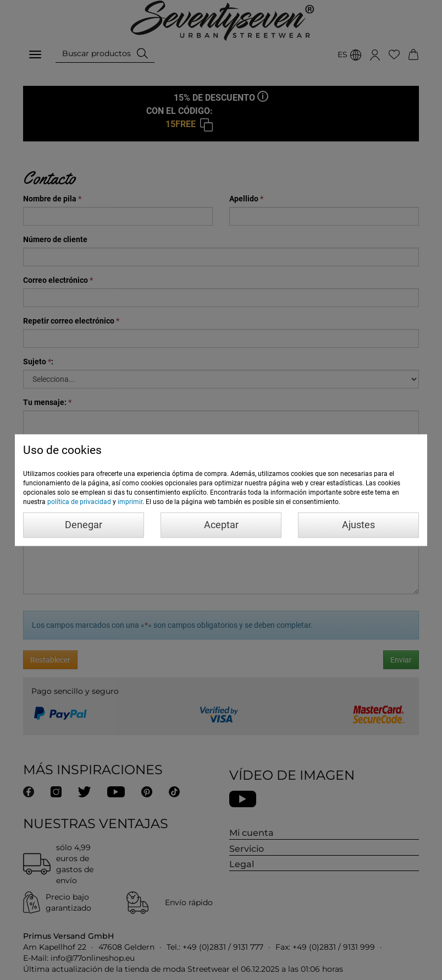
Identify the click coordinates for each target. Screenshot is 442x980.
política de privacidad (79, 502)
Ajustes (358, 525)
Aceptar (221, 525)
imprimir (130, 502)
